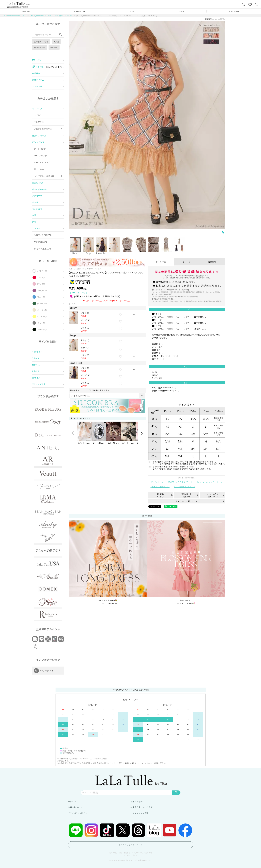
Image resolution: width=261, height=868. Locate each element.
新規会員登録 (137, 801)
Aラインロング (40, 156)
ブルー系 (41, 297)
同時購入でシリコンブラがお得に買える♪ (90, 390)
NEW (132, 11)
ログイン (72, 801)
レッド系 (41, 277)
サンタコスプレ (41, 242)
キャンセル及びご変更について (212, 495)
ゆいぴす (54, 47)
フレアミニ (39, 122)
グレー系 (41, 323)
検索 (176, 792)
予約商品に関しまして (161, 495)
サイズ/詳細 (161, 262)
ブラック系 (42, 329)
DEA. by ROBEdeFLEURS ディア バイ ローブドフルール (52, 16)
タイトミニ (39, 115)
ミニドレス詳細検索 (43, 129)
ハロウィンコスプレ (43, 235)
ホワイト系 (42, 271)
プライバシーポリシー (78, 813)
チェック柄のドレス (161, 486)
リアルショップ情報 (140, 813)
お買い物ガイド (75, 807)
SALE (182, 11)
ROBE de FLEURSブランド (18, 16)
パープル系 (42, 290)
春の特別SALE (40, 47)
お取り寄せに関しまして (187, 501)
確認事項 (212, 262)
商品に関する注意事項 (186, 495)
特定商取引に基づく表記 (142, 807)
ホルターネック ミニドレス (210, 482)
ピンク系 (41, 284)
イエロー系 (42, 316)
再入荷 (56, 42)
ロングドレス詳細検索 (44, 176)
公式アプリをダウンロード (131, 845)
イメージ (186, 262)
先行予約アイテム (41, 42)
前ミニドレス (40, 169)
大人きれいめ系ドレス (185, 486)
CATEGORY (80, 11)
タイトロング (40, 149)
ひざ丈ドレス (158, 482)
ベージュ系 (42, 310)
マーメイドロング (42, 162)
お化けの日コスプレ (43, 249)
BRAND (26, 11)
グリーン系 (42, 303)
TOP (4, 16)
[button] (73, 433)
